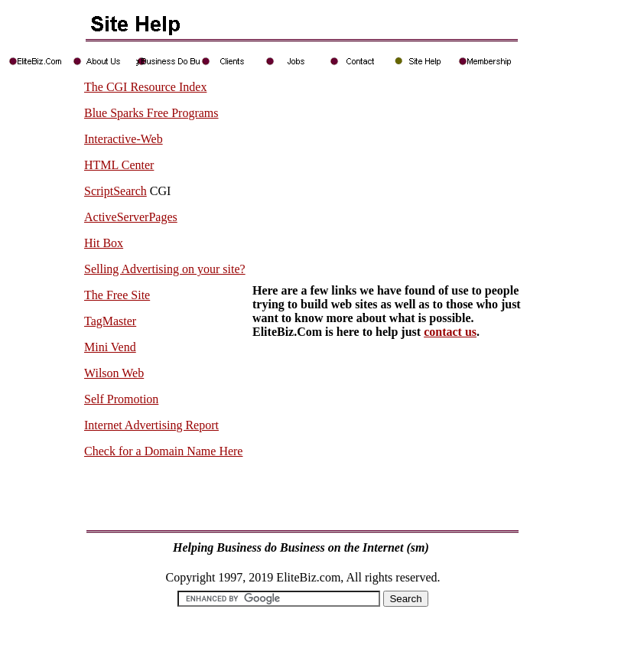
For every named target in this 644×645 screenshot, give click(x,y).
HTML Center (119, 165)
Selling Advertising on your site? (165, 269)
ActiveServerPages (131, 217)
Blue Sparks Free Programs (151, 113)
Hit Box (104, 243)
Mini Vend (110, 347)
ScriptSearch (115, 191)
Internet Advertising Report (151, 425)
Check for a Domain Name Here (163, 451)
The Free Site (117, 295)
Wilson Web (114, 373)
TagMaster (110, 321)
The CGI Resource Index (145, 87)
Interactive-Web (124, 139)
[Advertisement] (577, 310)
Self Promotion (121, 399)
